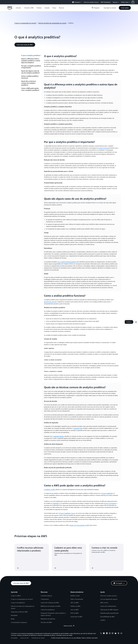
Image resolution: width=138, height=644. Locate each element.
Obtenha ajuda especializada (109, 613)
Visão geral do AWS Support (109, 610)
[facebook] (104, 634)
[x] (101, 634)
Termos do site (24, 638)
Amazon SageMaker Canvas (67, 513)
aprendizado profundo (50, 302)
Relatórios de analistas (48, 619)
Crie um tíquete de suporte (109, 599)
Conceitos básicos (46, 596)
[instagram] (110, 634)
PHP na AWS (74, 613)
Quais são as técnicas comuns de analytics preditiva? (29, 83)
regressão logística (59, 436)
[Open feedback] (136, 322)
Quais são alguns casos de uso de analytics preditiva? (30, 72)
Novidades (14, 615)
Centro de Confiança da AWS (50, 603)
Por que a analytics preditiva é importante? (31, 67)
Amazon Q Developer (110, 503)
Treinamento (45, 599)
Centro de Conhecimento (108, 606)
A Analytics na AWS (49, 489)
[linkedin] (107, 634)
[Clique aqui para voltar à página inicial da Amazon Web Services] (10, 9)
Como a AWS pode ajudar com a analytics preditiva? (30, 89)
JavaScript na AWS (76, 617)
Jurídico (103, 620)
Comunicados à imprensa (19, 622)
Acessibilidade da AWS (107, 617)
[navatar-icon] (133, 2)
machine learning (103, 148)
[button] (135, 2)
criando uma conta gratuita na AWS (79, 525)
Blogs (13, 619)
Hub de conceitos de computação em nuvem (52, 23)
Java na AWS (74, 610)
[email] (121, 634)
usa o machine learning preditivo (67, 262)
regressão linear (78, 428)
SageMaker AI (57, 503)
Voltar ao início (69, 626)
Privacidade (14, 638)
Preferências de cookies (38, 638)
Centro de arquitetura (48, 610)
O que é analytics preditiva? (31, 55)
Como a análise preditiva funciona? (30, 77)
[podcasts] (118, 634)
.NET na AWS (75, 603)
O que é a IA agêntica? (18, 603)
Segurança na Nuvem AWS (19, 612)
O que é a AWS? (16, 596)
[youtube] (116, 634)
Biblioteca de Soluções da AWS (51, 606)
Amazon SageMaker (107, 493)
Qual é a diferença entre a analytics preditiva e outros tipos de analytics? (31, 61)
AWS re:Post (104, 603)
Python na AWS (75, 606)
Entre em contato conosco (109, 596)
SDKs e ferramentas (77, 599)
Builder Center (75, 596)
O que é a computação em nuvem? (25, 23)
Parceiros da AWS (46, 622)
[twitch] (113, 634)
